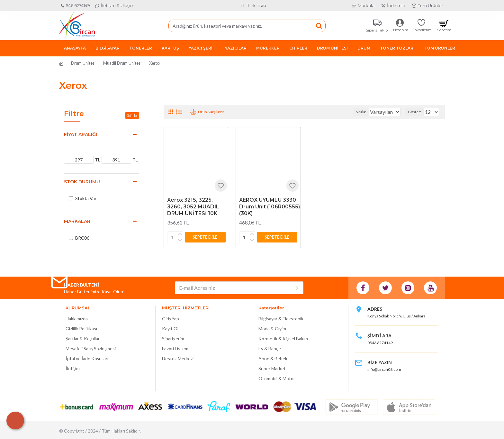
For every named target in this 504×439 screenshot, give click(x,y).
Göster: (416, 112)
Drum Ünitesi (83, 63)
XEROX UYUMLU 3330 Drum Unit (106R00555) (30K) (270, 207)
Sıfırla (132, 115)
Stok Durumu (82, 182)
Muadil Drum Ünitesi (122, 63)
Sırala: (355, 112)
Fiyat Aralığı (81, 134)
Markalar (77, 221)
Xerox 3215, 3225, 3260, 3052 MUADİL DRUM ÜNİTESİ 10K (193, 207)
